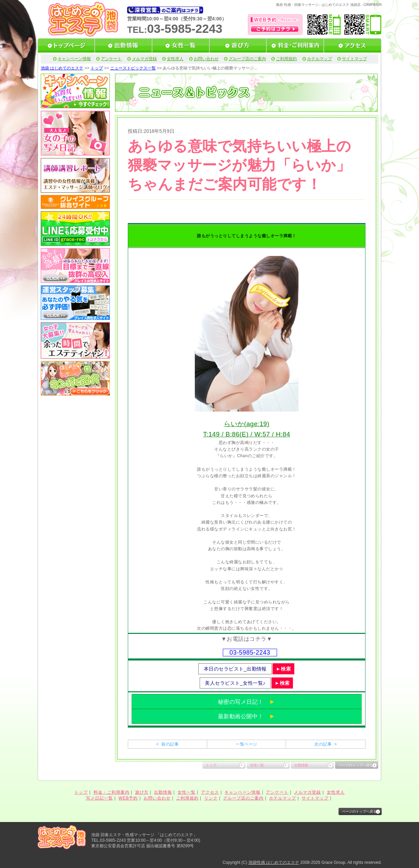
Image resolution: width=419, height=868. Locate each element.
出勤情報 (301, 765)
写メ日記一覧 (99, 798)
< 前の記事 (167, 744)
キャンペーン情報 (74, 59)
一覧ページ (246, 744)
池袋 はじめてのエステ (62, 68)
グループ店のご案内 (247, 59)
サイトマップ (354, 59)
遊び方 (142, 792)
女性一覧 (257, 765)
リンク (211, 798)
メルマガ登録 (144, 59)
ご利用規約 (286, 59)
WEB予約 (128, 798)
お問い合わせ (206, 59)
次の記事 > (326, 744)
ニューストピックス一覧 (133, 68)
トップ (97, 68)
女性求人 (175, 59)
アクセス (210, 792)
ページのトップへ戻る (356, 765)
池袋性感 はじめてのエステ (274, 862)
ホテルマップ (320, 59)
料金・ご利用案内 (112, 792)
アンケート (111, 59)
